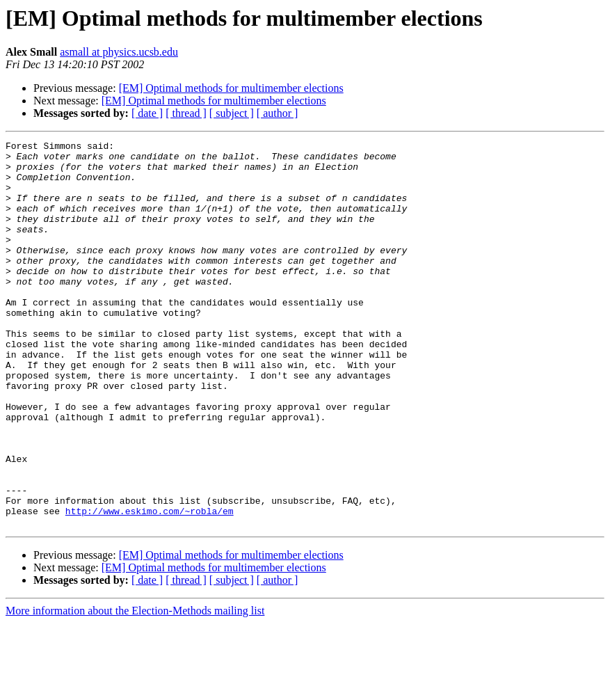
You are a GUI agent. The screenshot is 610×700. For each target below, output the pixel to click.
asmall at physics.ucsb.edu (119, 52)
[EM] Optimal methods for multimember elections (231, 88)
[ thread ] (186, 113)
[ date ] (147, 113)
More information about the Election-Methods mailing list (135, 688)
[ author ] (278, 113)
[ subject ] (232, 113)
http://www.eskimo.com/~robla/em (150, 586)
